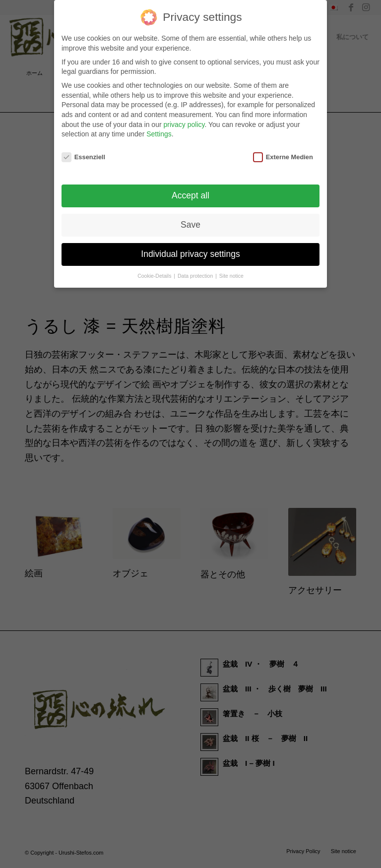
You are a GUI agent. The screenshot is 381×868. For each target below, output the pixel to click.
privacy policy (184, 122)
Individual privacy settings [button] (190, 251)
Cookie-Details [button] (155, 273)
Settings (159, 131)
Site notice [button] (231, 273)
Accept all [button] (190, 192)
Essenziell (83, 154)
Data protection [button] (196, 273)
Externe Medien (283, 154)
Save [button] (190, 222)
